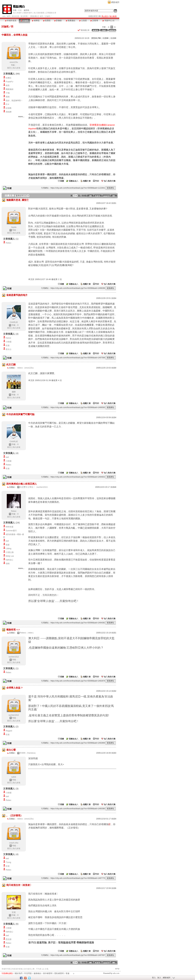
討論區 (24, 21)
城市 (9, 16)
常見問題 (28, 973)
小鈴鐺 (9, 342)
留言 (9, 68)
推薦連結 (70, 21)
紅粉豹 (9, 108)
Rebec (9, 243)
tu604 (14, 777)
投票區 (47, 21)
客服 (68, 973)
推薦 (113, 38)
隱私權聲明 (59, 973)
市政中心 (108, 21)
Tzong (8, 862)
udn (4, 16)
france (8, 338)
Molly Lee (10, 556)
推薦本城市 (28, 13)
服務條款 (37, 973)
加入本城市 (17, 13)
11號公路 (10, 552)
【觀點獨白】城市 (36, 16)
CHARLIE (14, 322)
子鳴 (8, 93)
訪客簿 (94, 21)
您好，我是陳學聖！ (14, 101)
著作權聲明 (48, 973)
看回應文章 (84, 30)
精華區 (36, 21)
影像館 (58, 21)
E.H (7, 104)
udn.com (116, 973)
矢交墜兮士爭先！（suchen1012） (34, 487)
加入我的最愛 (39, 13)
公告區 (83, 21)
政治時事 (24, 16)
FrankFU (9, 82)
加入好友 (17, 68)
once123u (14, 62)
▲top (117, 969)
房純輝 (9, 112)
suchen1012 (14, 657)
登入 (154, 978)
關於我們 (19, 973)
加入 (159, 978)
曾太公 (9, 349)
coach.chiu (14, 843)
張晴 (8, 564)
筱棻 (8, 545)
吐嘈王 (9, 78)
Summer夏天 (11, 531)
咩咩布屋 (10, 527)
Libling (9, 549)
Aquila (14, 227)
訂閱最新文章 (51, 13)
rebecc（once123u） (26, 368)
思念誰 (9, 939)
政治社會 (16, 16)
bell (7, 457)
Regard (9, 731)
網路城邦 (115, 2)
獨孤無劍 (10, 89)
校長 (8, 85)
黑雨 (8, 97)
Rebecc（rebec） (27, 633)
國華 (14, 392)
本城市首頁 (11, 21)
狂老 (20, 10)
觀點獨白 (19, 7)
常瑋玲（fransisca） (28, 753)
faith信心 (9, 560)
